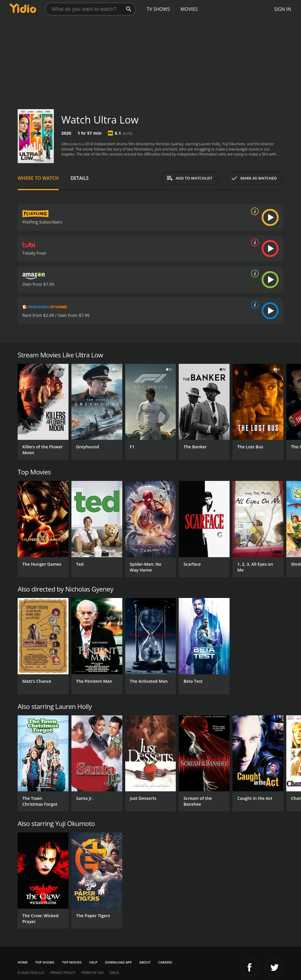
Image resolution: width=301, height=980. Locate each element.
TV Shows (158, 9)
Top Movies (72, 962)
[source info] (254, 211)
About (145, 962)
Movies (189, 9)
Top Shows (45, 962)
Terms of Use (92, 973)
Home (23, 962)
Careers (165, 962)
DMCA (114, 973)
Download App (118, 962)
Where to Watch (38, 178)
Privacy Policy (63, 973)
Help (93, 962)
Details (80, 178)
